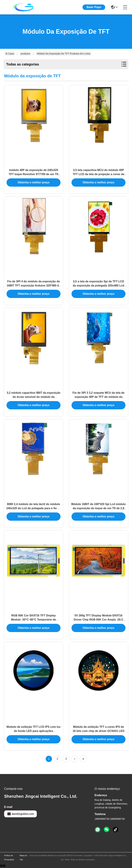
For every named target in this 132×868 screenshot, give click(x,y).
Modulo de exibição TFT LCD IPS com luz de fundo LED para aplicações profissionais (34, 731)
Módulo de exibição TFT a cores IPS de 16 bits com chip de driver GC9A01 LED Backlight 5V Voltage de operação (99, 731)
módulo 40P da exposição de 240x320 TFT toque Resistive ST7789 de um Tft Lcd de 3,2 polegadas (34, 174)
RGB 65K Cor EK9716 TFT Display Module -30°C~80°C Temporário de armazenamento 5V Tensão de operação (34, 620)
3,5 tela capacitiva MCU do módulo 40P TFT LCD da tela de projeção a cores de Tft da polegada (98, 174)
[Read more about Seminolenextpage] (75, 759)
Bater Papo (94, 7)
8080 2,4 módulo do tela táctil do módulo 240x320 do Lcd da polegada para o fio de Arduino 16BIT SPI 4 (34, 508)
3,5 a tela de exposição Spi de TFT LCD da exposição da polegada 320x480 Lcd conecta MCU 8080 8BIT (99, 286)
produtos (25, 54)
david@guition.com (20, 814)
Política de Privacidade (9, 858)
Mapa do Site (23, 858)
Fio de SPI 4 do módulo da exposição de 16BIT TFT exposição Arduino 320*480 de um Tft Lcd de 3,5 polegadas (34, 286)
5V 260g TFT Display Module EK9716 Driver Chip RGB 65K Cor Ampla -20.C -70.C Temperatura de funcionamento (98, 620)
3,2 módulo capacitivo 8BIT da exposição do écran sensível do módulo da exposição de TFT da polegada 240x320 (34, 397)
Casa (10, 54)
